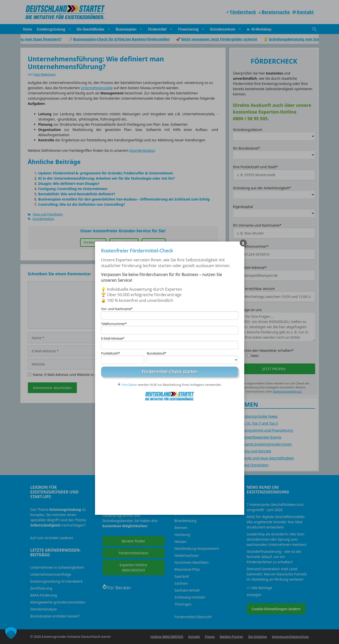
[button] (11, 633)
